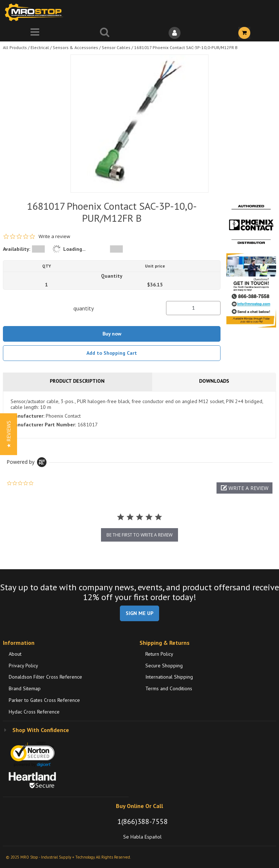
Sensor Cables (116, 47)
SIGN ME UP (139, 613)
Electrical (40, 47)
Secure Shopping (164, 666)
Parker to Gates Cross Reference (44, 700)
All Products (15, 47)
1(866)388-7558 (143, 821)
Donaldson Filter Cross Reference (45, 677)
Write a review (54, 236)
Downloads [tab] (214, 381)
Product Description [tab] (77, 381)
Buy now (112, 334)
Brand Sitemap (25, 688)
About (15, 654)
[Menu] (35, 33)
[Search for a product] (105, 33)
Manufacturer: (27, 416)
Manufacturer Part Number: (43, 425)
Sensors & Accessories (75, 47)
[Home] (36, 12)
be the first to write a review (139, 535)
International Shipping (169, 677)
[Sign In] (174, 33)
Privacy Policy (23, 666)
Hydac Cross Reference (34, 712)
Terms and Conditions (169, 688)
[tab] (139, 415)
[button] (244, 488)
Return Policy (159, 654)
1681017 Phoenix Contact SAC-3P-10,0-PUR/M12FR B (186, 47)
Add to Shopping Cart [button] (112, 353)
